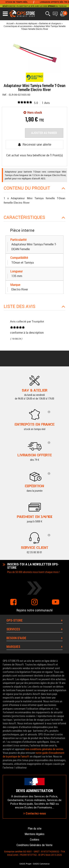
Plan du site (35, 829)
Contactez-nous (35, 813)
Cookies (35, 840)
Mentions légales (34, 834)
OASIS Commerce (41, 864)
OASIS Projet (25, 864)
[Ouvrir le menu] (5, 14)
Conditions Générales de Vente (34, 845)
